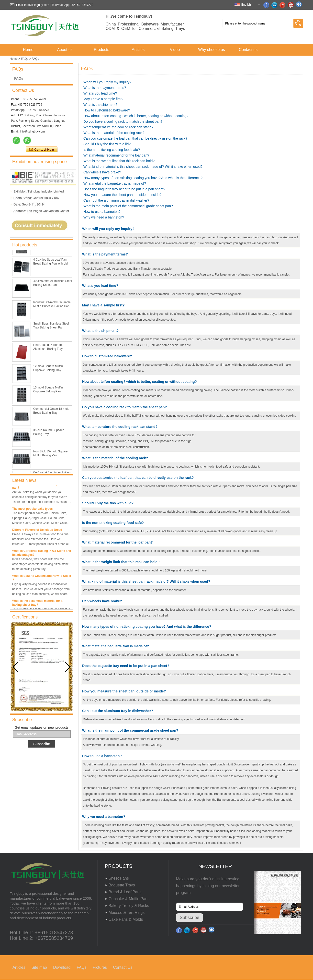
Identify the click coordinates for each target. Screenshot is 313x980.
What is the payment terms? (105, 88)
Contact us (248, 50)
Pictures (100, 967)
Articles (138, 50)
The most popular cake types (32, 510)
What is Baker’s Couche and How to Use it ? (42, 579)
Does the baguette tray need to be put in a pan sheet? (124, 189)
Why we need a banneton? (104, 217)
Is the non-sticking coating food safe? (112, 150)
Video (175, 50)
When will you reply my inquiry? (107, 82)
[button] (68, 667)
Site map (39, 967)
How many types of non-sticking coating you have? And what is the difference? (143, 178)
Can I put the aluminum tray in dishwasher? (116, 200)
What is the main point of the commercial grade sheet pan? (128, 206)
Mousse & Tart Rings (127, 913)
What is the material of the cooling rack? (114, 133)
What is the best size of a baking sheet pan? (39, 487)
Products (101, 50)
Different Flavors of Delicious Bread (37, 531)
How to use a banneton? (102, 212)
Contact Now (42, 150)
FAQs (25, 59)
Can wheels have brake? (102, 172)
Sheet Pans (119, 878)
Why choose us (211, 50)
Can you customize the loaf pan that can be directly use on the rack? (135, 138)
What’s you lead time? (100, 93)
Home (28, 50)
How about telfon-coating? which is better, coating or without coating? (136, 116)
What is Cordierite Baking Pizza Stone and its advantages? (42, 554)
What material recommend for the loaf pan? (116, 155)
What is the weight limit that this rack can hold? (119, 161)
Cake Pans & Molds (126, 919)
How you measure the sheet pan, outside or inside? (122, 195)
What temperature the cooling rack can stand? (118, 127)
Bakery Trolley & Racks (129, 906)
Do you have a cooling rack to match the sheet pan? (123, 121)
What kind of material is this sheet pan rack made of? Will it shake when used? (143, 167)
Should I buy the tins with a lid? (107, 144)
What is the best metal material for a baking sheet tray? (37, 604)
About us (65, 50)
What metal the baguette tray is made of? (115, 183)
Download (62, 967)
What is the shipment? (100, 105)
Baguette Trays (122, 885)
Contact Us (123, 967)
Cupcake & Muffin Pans (129, 899)
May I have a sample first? (103, 99)
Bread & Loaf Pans (125, 892)
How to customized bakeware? (107, 110)
